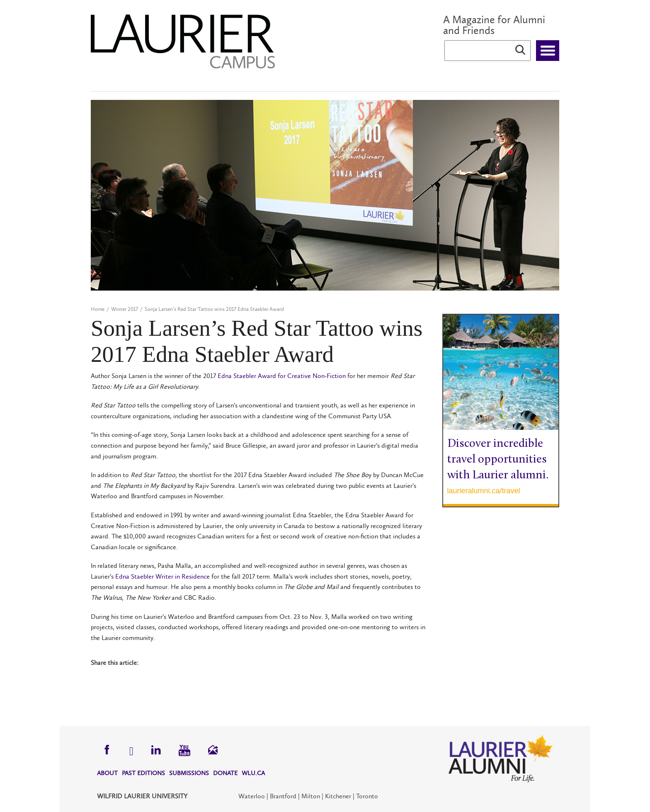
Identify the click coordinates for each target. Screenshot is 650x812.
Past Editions (143, 773)
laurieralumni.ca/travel (484, 491)
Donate (225, 773)
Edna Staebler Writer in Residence (162, 576)
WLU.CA (253, 773)
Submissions (189, 773)
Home (98, 309)
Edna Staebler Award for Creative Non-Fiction (282, 376)
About (107, 773)
